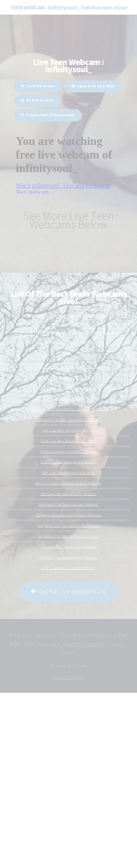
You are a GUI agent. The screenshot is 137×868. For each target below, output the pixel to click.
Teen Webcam (68, 677)
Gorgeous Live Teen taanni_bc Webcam (69, 526)
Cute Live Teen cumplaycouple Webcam (68, 367)
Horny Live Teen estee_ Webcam (68, 377)
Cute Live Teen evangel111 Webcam (69, 462)
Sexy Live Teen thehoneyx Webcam (68, 473)
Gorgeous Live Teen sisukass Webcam (68, 504)
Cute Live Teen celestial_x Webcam (68, 441)
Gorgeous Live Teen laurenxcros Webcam (68, 420)
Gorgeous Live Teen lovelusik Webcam (68, 536)
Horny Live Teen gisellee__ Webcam (68, 452)
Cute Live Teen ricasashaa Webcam (69, 388)
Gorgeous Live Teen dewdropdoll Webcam (68, 515)
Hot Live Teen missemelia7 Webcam (69, 557)
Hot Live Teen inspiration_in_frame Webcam (69, 409)
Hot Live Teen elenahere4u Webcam (69, 494)
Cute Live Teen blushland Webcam (69, 568)
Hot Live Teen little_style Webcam (68, 547)
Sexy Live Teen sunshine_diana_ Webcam (69, 483)
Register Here (80, 644)
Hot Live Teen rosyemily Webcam (69, 430)
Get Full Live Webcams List (68, 591)
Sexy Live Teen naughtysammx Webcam (68, 399)
